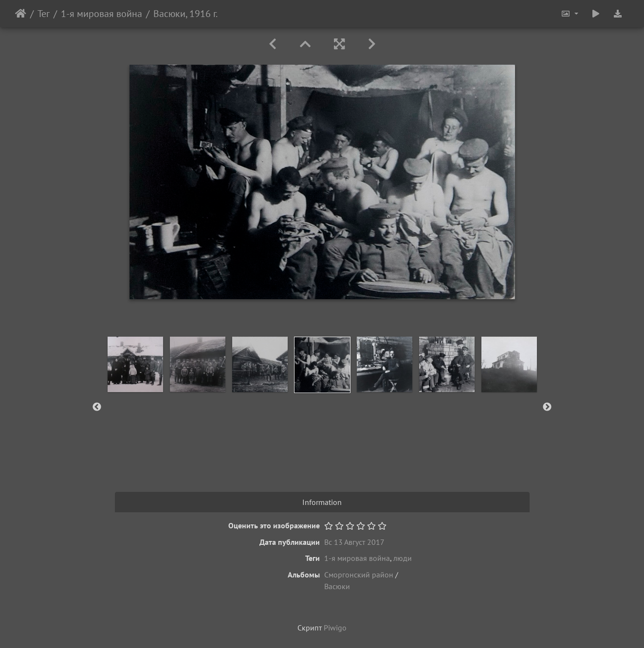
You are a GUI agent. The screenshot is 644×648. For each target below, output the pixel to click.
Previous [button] (97, 407)
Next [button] (547, 407)
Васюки (337, 586)
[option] (135, 364)
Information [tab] (322, 502)
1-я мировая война (101, 14)
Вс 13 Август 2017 (354, 542)
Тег (44, 14)
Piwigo (335, 628)
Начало (21, 14)
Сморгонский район (359, 575)
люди (403, 558)
